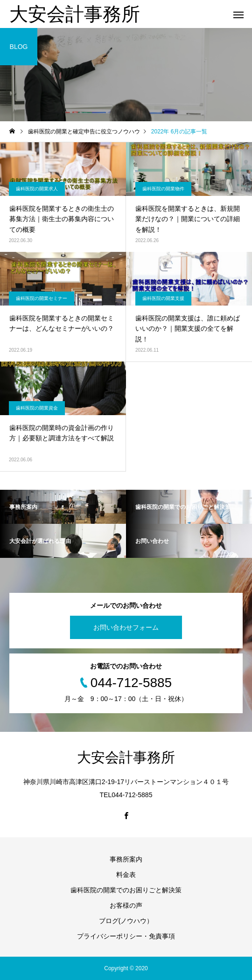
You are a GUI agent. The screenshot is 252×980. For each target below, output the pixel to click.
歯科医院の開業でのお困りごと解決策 (126, 890)
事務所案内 (126, 859)
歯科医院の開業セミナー (42, 298)
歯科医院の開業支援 (163, 298)
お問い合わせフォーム (126, 627)
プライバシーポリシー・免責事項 (126, 936)
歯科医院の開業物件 (163, 189)
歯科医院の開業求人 (37, 189)
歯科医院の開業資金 (37, 408)
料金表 (126, 875)
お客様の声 (126, 905)
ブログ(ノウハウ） (126, 921)
